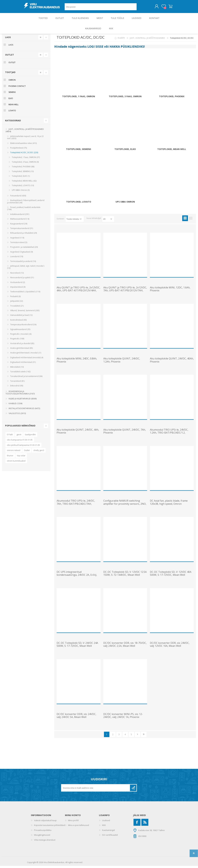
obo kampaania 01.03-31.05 (20, 442)
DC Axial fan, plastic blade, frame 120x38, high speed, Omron (169, 504)
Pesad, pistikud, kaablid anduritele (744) (24, 211)
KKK (104, 827)
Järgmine (138, 737)
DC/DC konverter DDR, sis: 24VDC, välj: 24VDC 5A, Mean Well (76, 718)
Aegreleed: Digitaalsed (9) (22, 254)
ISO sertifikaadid (110, 837)
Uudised (106, 823)
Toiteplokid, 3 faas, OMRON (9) (25, 164)
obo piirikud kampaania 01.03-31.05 (23, 447)
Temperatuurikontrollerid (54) (23, 327)
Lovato (12, 113)
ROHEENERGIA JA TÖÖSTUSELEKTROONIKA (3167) (20, 395)
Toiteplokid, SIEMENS (79, 151)
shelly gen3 (39, 452)
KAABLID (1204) (15, 406)
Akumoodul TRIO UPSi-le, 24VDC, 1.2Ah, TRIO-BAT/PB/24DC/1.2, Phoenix (169, 435)
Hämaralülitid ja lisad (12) (21, 317)
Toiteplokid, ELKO (125, 151)
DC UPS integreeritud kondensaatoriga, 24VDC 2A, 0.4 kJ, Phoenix (77, 577)
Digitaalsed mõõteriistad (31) (23, 364)
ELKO (11, 100)
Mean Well (14, 107)
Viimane (144, 737)
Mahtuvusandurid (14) (20, 221)
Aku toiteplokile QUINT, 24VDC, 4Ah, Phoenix (78, 433)
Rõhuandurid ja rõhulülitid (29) (24, 235)
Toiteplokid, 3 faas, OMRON (125, 99)
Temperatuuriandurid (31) (22, 230)
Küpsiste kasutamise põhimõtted (49, 827)
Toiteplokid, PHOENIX (172, 99)
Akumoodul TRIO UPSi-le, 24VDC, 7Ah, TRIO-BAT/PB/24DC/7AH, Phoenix (76, 506)
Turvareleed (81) (17, 383)
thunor (10, 458)
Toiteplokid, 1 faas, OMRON (79, 99)
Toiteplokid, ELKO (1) (21, 178)
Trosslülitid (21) (17, 308)
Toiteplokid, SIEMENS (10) (23, 174)
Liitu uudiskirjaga (133, 790)
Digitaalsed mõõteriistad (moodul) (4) (27, 360)
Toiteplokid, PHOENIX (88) (23, 169)
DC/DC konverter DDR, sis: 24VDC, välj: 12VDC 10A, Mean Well (170, 647)
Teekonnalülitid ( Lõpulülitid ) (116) (25, 294)
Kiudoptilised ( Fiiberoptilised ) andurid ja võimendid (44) (26, 204)
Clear (41, 39)
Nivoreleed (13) (17, 275)
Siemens (12, 94)
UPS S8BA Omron (125, 204)
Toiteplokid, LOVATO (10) (23, 188)
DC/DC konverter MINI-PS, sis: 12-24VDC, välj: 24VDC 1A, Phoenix (123, 718)
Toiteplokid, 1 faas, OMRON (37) (26, 159)
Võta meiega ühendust (45, 842)
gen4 (19, 437)
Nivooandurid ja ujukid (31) (22, 280)
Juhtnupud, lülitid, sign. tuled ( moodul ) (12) (26, 269)
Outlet (27, 452)
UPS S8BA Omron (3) (21, 192)
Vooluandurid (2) (18, 284)
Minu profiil (73, 823)
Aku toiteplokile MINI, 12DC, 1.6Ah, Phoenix (170, 291)
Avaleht (121, 40)
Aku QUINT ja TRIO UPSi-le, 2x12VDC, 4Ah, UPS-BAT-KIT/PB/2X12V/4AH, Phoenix (78, 293)
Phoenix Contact (17, 88)
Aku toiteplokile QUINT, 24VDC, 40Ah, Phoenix (172, 362)
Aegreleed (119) (17, 240)
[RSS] (145, 824)
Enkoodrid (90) (17, 388)
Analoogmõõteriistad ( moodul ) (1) (26, 355)
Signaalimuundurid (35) (20, 331)
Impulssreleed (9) (18, 289)
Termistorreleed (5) (19, 245)
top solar (21, 458)
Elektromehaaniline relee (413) (23, 145)
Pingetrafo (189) (17, 341)
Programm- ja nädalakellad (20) (24, 249)
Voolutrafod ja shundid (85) (22, 346)
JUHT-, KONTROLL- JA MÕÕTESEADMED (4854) (25, 132)
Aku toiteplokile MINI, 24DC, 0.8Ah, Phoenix (77, 362)
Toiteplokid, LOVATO (79, 204)
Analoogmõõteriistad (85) (22, 350)
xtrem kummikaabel (16, 463)
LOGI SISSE (95, 49)
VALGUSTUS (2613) (17, 415)
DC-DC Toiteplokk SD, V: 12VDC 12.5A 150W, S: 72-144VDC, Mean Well (125, 576)
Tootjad (10, 74)
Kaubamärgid (108, 832)
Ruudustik (185, 220)
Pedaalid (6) (15, 299)
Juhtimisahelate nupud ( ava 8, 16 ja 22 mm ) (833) (25, 139)
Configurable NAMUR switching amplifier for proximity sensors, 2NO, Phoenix (125, 506)
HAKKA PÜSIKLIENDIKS (127, 49)
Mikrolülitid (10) (17, 369)
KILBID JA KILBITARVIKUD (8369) (23, 401)
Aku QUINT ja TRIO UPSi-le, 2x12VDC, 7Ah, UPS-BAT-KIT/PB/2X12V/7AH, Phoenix (125, 293)
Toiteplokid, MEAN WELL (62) (24, 183)
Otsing (140, 8)
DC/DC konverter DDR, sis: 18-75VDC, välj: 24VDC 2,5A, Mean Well (125, 647)
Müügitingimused (42, 837)
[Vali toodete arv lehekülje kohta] (108, 221)
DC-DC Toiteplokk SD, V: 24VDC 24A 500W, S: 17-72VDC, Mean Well (77, 647)
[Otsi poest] (101, 8)
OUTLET (10, 57)
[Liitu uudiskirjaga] (96, 790)
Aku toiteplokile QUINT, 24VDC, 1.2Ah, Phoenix (122, 362)
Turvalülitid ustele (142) (20, 374)
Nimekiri (191, 220)
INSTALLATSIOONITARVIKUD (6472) (24, 410)
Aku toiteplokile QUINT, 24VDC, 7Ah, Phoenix (125, 433)
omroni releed (14, 452)
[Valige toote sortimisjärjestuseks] (75, 221)
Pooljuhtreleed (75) (19, 150)
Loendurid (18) (17, 259)
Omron (12, 82)
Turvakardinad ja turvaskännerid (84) (26, 378)
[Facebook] (137, 824)
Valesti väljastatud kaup (45, 823)
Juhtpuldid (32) (17, 303)
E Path (10, 437)
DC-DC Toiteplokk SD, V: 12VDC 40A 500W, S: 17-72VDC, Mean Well (171, 576)
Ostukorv (167, 8)
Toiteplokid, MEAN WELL (172, 151)
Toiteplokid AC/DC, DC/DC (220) (24, 155)
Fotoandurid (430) (18, 198)
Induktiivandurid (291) (20, 216)
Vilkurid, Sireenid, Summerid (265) (25, 313)
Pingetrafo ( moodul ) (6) (21, 336)
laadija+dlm (30, 437)
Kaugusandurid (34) (19, 226)
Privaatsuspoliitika (43, 832)
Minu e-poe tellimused (79, 827)
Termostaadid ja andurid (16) (23, 263)
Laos (8, 39)
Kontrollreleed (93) (18, 322)
